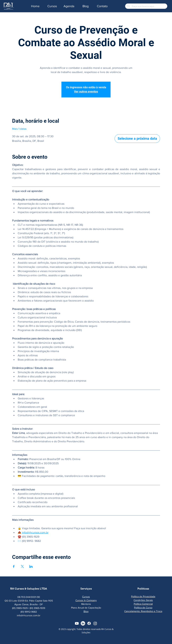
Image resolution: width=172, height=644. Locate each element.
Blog (86, 611)
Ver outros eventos (86, 92)
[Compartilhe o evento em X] (22, 566)
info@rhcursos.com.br (29, 615)
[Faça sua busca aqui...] (146, 6)
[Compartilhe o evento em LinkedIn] (31, 566)
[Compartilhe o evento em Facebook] (14, 566)
